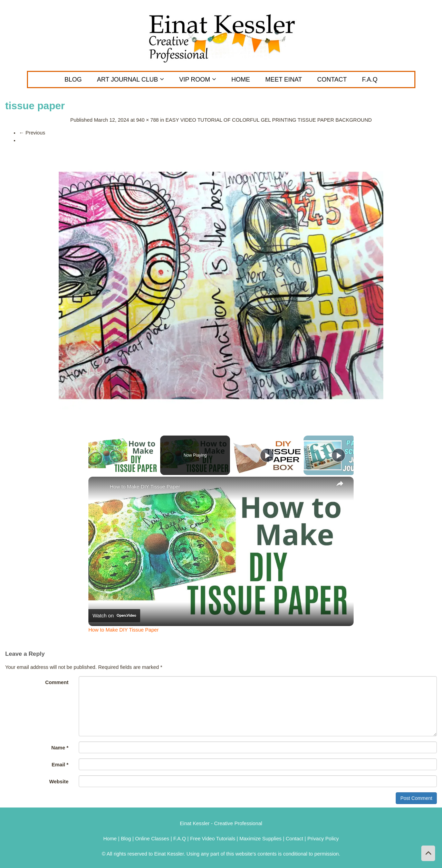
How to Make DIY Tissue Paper (145, 487)
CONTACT (332, 80)
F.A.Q (370, 80)
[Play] (267, 455)
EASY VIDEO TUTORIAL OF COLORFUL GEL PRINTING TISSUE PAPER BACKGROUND (268, 120)
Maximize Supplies (260, 839)
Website (59, 782)
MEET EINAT (284, 80)
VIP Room (198, 80)
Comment (57, 682)
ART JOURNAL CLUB (131, 80)
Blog (73, 80)
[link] (99, 488)
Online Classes (152, 839)
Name (60, 748)
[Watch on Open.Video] (114, 616)
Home (241, 80)
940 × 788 (147, 120)
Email (60, 765)
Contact (295, 839)
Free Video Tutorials (213, 839)
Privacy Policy (323, 839)
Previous (32, 133)
